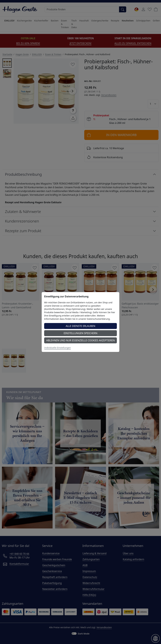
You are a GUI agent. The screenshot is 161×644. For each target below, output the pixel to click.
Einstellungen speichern (80, 333)
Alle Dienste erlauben (80, 326)
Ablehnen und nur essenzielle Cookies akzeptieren (80, 340)
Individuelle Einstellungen (58, 348)
